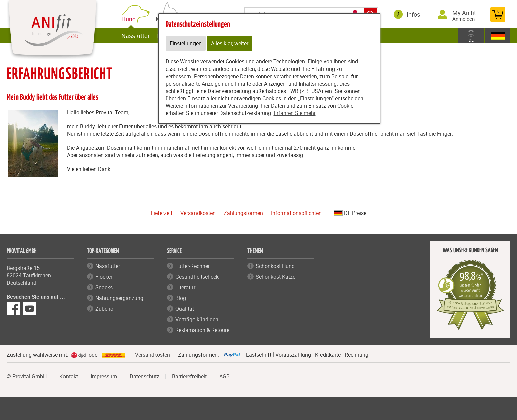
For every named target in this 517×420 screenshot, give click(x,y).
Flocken (104, 277)
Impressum (104, 376)
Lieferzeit (162, 213)
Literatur (185, 287)
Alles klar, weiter (230, 43)
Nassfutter (136, 36)
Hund (130, 19)
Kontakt (69, 376)
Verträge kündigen (197, 319)
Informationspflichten (296, 213)
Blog (181, 298)
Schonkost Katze (276, 277)
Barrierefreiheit (189, 376)
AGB (224, 376)
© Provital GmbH (27, 376)
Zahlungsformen (243, 213)
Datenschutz (145, 376)
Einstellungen (186, 43)
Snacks (104, 287)
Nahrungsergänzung (119, 298)
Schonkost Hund (275, 266)
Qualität (185, 309)
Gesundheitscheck (197, 277)
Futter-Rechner (192, 266)
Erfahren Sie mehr (295, 113)
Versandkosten (198, 213)
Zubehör (105, 309)
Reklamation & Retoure (202, 330)
